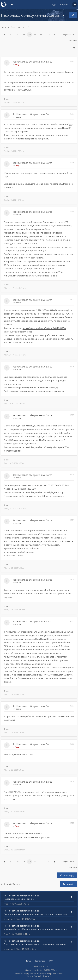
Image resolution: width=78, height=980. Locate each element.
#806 (72, 621)
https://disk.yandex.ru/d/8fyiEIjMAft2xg (43, 492)
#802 (72, 415)
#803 (72, 475)
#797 (72, 114)
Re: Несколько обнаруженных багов (32, 62)
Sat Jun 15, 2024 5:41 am (14, 102)
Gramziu (47, 976)
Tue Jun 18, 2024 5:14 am (15, 404)
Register (64, 5)
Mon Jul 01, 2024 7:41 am (15, 610)
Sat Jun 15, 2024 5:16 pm (14, 200)
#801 (72, 366)
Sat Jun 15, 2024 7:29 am (14, 151)
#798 (72, 163)
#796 (72, 61)
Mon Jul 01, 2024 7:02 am (15, 568)
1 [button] (11, 34)
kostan (18, 117)
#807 (72, 706)
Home (4, 27)
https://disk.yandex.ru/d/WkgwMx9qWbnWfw (46, 447)
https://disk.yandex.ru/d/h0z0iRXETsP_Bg (37, 388)
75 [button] (48, 34)
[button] (4, 34)
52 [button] (18, 34)
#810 (72, 823)
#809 (72, 781)
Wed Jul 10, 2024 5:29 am (15, 850)
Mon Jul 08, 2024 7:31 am (15, 770)
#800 (72, 300)
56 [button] (41, 34)
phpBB (29, 973)
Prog (17, 64)
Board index (16, 27)
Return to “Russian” (11, 884)
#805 (72, 579)
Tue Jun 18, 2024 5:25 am (15, 463)
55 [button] (35, 34)
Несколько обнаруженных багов (30, 15)
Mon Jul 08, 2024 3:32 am (15, 732)
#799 (72, 211)
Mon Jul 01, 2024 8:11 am (15, 694)
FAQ (51, 961)
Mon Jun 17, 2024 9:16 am (15, 355)
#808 (72, 744)
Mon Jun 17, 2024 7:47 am (15, 288)
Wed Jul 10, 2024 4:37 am (15, 811)
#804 (72, 520)
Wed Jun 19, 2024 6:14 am (15, 508)
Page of (68, 34)
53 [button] (24, 34)
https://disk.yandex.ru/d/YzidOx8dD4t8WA (44, 328)
